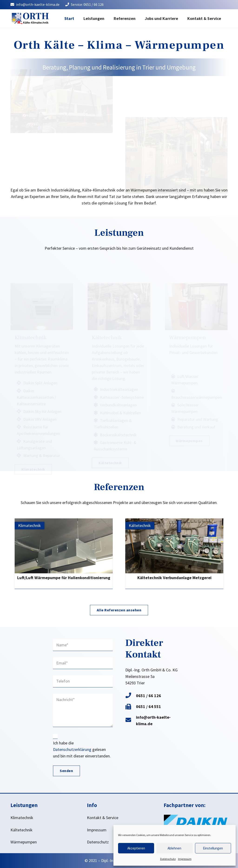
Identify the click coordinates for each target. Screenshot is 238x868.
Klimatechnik (22, 818)
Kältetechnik (21, 830)
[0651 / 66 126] (131, 696)
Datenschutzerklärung (72, 749)
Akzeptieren (136, 848)
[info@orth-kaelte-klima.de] (131, 720)
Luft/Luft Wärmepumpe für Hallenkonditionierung (64, 578)
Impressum (185, 859)
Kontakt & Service (103, 818)
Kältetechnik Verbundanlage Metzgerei (174, 578)
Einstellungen (213, 848)
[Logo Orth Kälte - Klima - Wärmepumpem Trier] (30, 19)
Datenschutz (168, 859)
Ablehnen (174, 848)
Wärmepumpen (24, 842)
